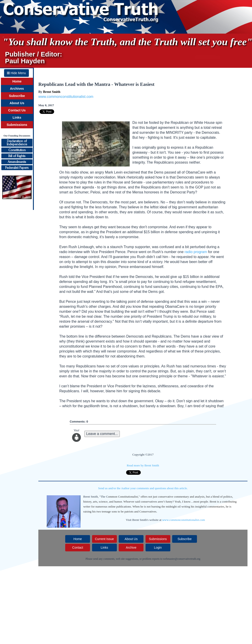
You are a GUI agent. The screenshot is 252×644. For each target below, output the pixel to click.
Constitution (17, 150)
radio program (196, 252)
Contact (78, 548)
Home (17, 81)
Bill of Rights (17, 156)
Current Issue (104, 539)
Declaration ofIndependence (17, 143)
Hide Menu (16, 73)
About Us (17, 103)
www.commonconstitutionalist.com (66, 97)
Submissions (17, 125)
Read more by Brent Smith (143, 465)
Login (158, 548)
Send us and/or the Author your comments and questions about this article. (143, 488)
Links (17, 118)
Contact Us (17, 110)
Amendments (17, 162)
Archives (17, 89)
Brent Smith (52, 92)
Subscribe (17, 96)
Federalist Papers (17, 168)
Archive (131, 548)
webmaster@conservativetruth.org (182, 559)
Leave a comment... (102, 434)
